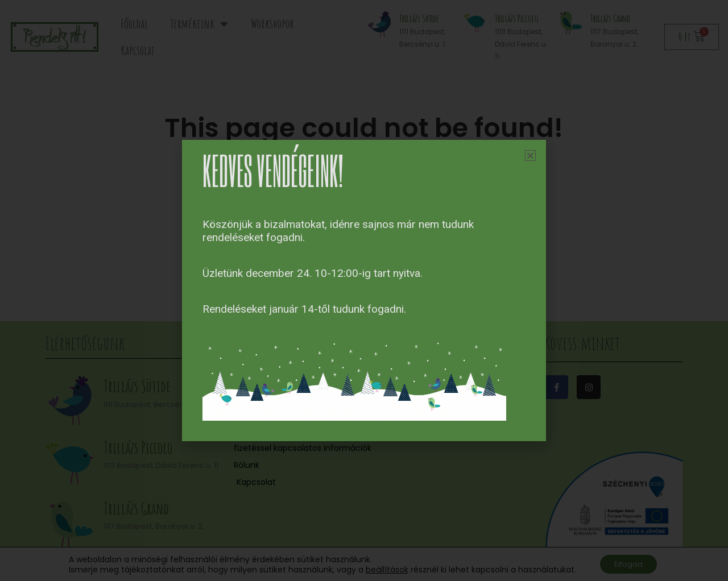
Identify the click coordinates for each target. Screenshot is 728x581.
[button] (530, 155)
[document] (364, 290)
